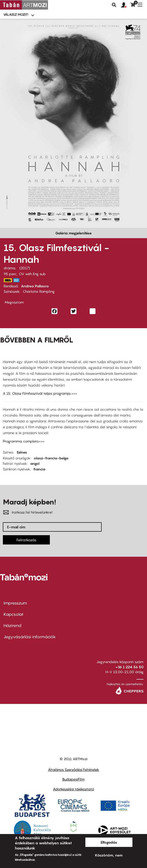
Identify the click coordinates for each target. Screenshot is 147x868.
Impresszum (15, 603)
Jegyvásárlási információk (30, 637)
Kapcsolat (14, 614)
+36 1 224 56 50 (129, 667)
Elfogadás (109, 842)
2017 (25, 268)
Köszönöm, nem (109, 855)
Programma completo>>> (24, 441)
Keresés (114, 5)
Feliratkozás (26, 540)
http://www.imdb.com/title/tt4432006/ (8, 280)
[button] (126, 5)
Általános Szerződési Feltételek (73, 770)
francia (39, 469)
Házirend (12, 626)
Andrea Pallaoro (35, 286)
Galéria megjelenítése (73, 233)
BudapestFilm (73, 779)
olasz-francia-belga (51, 458)
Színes (22, 452)
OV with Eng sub (32, 274)
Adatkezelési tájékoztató (73, 789)
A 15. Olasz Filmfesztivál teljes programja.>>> (40, 393)
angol (35, 463)
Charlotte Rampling (39, 291)
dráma (9, 268)
